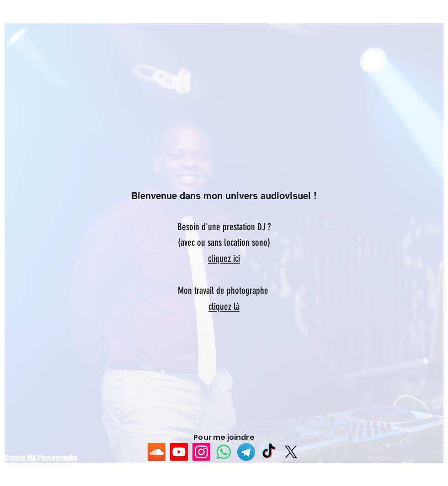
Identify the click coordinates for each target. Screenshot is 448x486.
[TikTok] (269, 452)
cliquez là (224, 306)
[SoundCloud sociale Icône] (157, 452)
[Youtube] (179, 452)
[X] (291, 452)
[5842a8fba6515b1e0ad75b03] (246, 452)
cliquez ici (224, 258)
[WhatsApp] (224, 452)
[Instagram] (201, 452)
